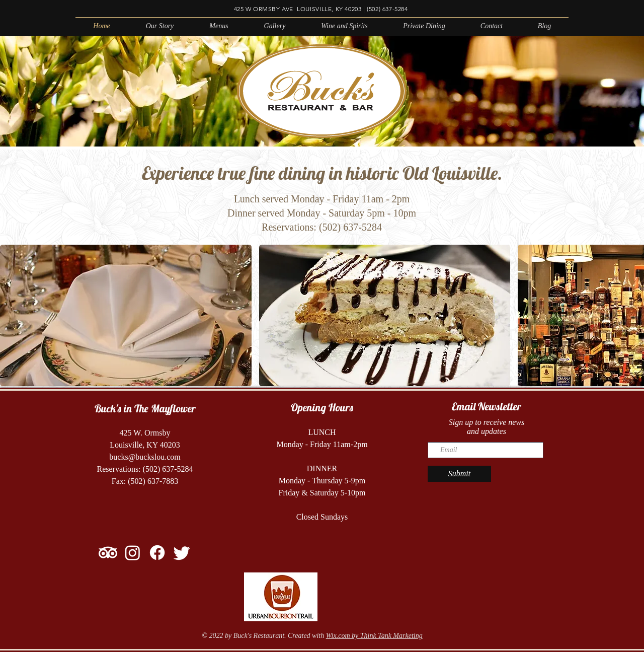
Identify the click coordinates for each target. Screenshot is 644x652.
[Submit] (459, 474)
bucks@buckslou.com (145, 457)
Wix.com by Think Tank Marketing (374, 636)
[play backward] (13, 315)
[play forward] (631, 315)
